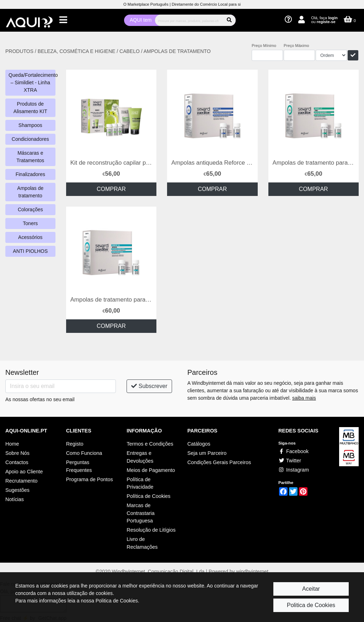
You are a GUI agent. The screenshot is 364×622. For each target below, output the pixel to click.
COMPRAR (111, 189)
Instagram (294, 470)
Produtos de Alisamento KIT (30, 108)
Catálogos (199, 444)
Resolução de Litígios (151, 530)
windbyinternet (252, 572)
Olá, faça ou (324, 20)
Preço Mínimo (264, 46)
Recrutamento (21, 481)
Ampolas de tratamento (30, 192)
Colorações (30, 209)
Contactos (17, 462)
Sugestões (17, 490)
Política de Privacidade (140, 483)
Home (12, 444)
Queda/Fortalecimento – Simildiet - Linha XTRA (32, 83)
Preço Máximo (296, 46)
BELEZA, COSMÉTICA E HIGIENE (77, 51)
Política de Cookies (148, 496)
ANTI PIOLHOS (30, 251)
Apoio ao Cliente (24, 472)
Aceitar (311, 589)
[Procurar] (189, 20)
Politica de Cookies (311, 605)
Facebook (293, 451)
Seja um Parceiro (207, 453)
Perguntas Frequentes (79, 466)
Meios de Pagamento (151, 470)
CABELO (130, 51)
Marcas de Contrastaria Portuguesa (140, 513)
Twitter (290, 461)
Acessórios (30, 237)
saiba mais (304, 398)
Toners (30, 223)
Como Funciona (84, 453)
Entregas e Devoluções (140, 457)
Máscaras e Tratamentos (30, 157)
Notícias (15, 499)
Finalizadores (30, 174)
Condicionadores (30, 139)
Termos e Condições (150, 444)
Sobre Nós (17, 453)
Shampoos (30, 125)
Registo (75, 444)
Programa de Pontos (90, 479)
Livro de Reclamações (142, 543)
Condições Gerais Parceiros (219, 462)
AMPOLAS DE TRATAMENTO (177, 51)
